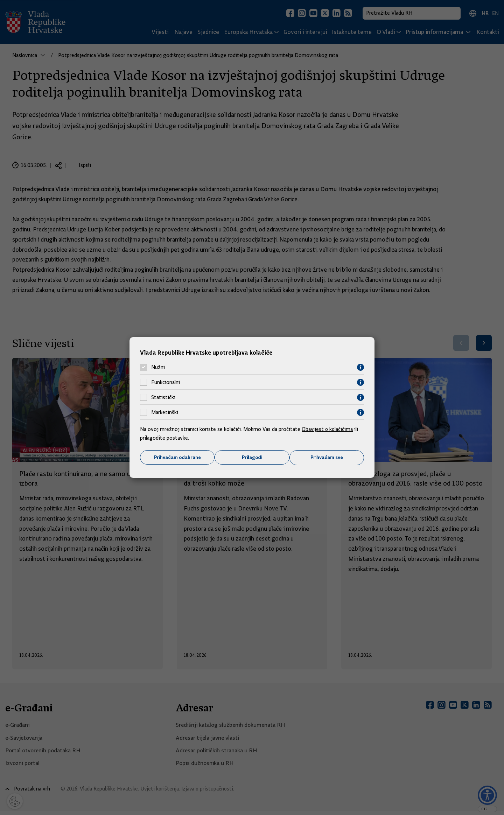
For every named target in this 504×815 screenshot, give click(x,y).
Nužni (158, 367)
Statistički (163, 397)
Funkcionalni (166, 382)
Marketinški (165, 412)
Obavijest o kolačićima (328, 429)
